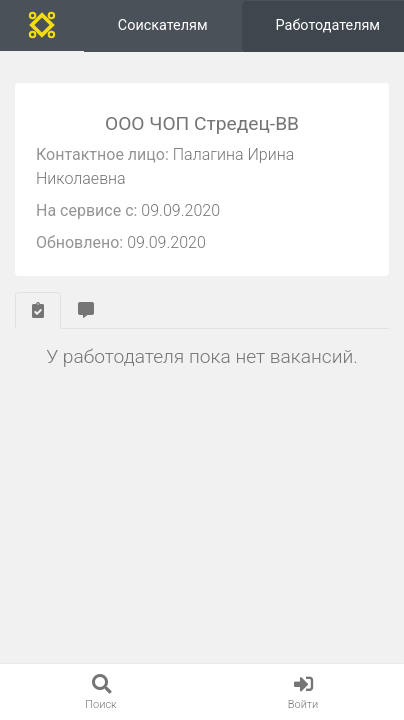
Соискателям (163, 25)
